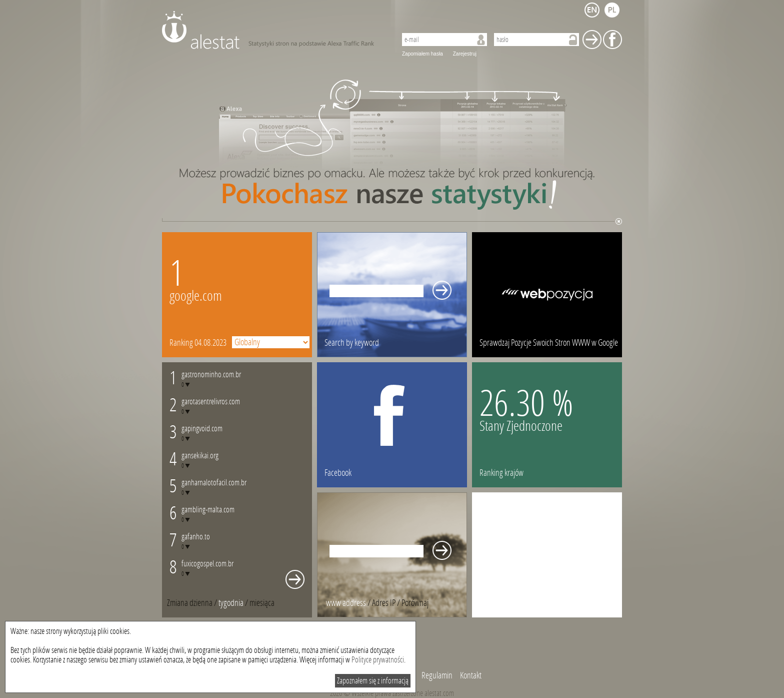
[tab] (262, 603)
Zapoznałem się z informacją (373, 681)
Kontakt (471, 675)
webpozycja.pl (547, 295)
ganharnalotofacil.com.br (214, 483)
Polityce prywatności (378, 660)
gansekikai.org (200, 456)
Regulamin (437, 675)
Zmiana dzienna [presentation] (190, 603)
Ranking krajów (501, 473)
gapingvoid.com (202, 429)
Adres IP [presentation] (384, 603)
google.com (196, 296)
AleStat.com (273, 30)
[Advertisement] (547, 555)
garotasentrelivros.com (211, 402)
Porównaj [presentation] (415, 603)
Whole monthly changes (295, 579)
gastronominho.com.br (211, 375)
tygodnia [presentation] (231, 603)
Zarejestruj (465, 54)
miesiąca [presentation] (262, 603)
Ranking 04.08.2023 (198, 343)
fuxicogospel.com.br (207, 564)
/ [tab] (193, 603)
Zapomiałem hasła (422, 54)
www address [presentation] (346, 603)
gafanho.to (196, 537)
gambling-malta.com (208, 510)
